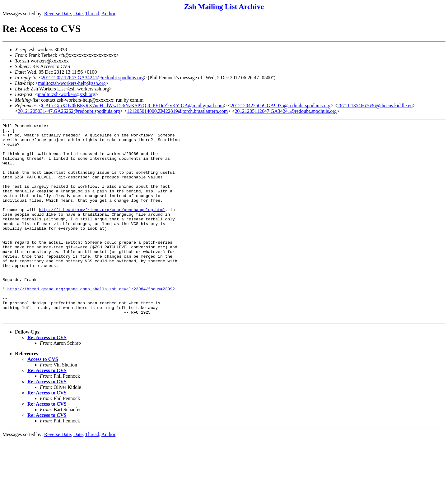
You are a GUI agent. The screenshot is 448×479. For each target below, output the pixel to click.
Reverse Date (58, 14)
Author (108, 14)
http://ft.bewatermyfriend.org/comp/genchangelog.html (102, 227)
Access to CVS (43, 398)
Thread (92, 14)
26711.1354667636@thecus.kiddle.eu (375, 106)
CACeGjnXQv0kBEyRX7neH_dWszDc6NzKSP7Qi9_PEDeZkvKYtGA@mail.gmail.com (133, 106)
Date (78, 14)
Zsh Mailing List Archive (224, 7)
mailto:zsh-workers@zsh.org (66, 94)
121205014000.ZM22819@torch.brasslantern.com (177, 111)
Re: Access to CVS (47, 377)
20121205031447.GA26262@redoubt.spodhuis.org (69, 111)
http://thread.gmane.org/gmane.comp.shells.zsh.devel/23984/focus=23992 (91, 322)
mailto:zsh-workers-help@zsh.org (72, 83)
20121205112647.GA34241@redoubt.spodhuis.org (93, 78)
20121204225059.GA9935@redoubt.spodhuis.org (281, 106)
